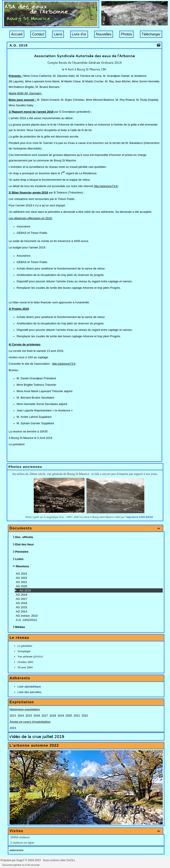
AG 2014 (22, 611)
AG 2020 (22, 586)
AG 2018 (22, 595)
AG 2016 (22, 603)
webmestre (17, 850)
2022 (85, 716)
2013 (13, 716)
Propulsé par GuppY (13, 860)
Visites (86, 831)
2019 (61, 716)
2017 (45, 716)
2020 (69, 716)
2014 (21, 716)
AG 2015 (22, 607)
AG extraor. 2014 (27, 616)
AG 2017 (22, 599)
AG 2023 (22, 574)
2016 (37, 716)
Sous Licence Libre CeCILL (59, 860)
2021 (77, 716)
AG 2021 (22, 582)
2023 (13, 728)
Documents (86, 528)
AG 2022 (22, 578)
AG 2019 (26, 590)
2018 (53, 716)
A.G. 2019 (19, 45)
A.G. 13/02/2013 (27, 620)
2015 (29, 716)
